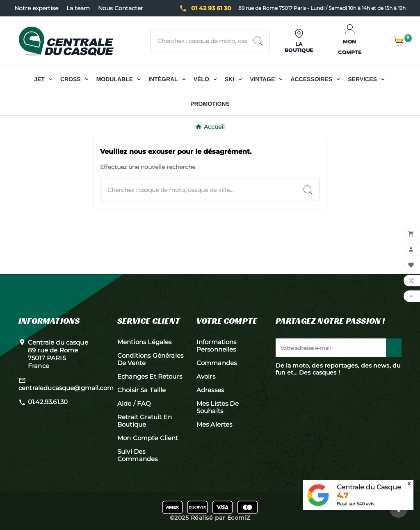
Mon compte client (148, 438)
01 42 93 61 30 (211, 8)
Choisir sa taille (142, 390)
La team (78, 8)
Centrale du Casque (369, 487)
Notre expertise (36, 8)
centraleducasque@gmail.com (66, 388)
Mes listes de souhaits (218, 407)
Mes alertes (215, 424)
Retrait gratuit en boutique (145, 421)
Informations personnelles (217, 346)
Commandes (217, 363)
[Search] (258, 41)
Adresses (210, 390)
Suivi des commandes (137, 455)
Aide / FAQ (134, 403)
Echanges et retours (150, 376)
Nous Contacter (121, 8)
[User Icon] (299, 41)
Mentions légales (144, 342)
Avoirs (206, 376)
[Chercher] (199, 41)
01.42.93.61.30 (48, 402)
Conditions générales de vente (150, 359)
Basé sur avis (355, 504)
